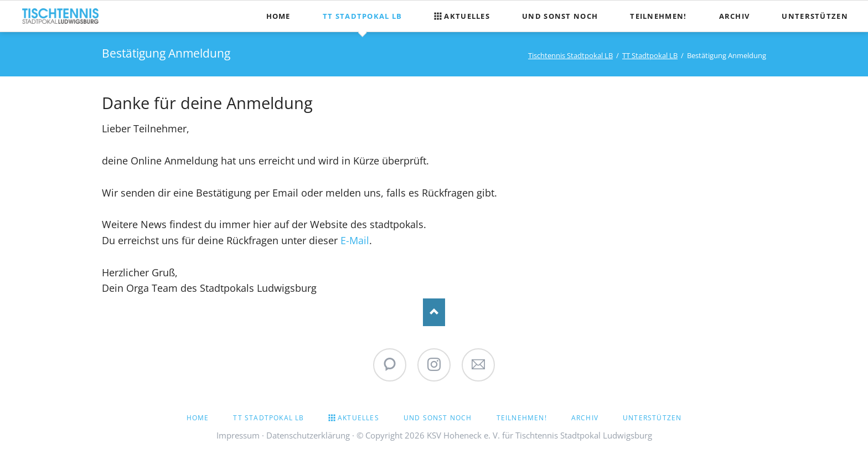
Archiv (585, 418)
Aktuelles (358, 418)
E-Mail (355, 240)
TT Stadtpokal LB (650, 55)
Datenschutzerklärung (308, 435)
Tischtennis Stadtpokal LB (570, 55)
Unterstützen (652, 418)
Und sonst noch (438, 418)
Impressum (238, 435)
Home (198, 418)
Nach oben (434, 312)
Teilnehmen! (522, 418)
